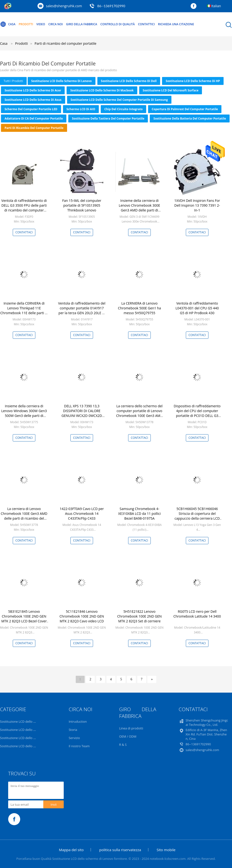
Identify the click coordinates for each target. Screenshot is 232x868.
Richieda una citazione (176, 24)
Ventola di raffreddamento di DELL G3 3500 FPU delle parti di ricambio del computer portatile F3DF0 (24, 208)
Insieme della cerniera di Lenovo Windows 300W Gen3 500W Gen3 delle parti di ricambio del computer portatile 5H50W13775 (24, 416)
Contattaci (24, 232)
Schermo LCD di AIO (81, 109)
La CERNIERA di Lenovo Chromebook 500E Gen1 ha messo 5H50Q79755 (140, 308)
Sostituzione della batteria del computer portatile (190, 118)
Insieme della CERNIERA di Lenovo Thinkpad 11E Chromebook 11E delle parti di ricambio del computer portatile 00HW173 (24, 313)
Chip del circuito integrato (123, 109)
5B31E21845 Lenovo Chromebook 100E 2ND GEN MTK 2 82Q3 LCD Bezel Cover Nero (24, 619)
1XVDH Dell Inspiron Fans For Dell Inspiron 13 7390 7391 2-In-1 (197, 205)
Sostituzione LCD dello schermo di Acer (33, 90)
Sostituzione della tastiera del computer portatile (108, 118)
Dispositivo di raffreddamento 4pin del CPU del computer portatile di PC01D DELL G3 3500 (197, 413)
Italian (216, 6)
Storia (73, 730)
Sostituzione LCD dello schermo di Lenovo (62, 81)
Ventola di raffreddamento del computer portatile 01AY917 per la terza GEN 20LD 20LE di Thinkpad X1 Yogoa (82, 310)
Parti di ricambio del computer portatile (66, 43)
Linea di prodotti (131, 728)
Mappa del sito (71, 850)
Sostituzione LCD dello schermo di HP (193, 81)
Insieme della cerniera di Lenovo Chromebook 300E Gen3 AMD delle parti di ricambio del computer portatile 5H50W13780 (139, 210)
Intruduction (78, 721)
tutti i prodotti (13, 81)
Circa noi (56, 24)
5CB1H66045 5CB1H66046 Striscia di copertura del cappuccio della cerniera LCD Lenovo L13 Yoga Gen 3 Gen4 (197, 516)
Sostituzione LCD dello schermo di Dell (129, 81)
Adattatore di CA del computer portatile (34, 118)
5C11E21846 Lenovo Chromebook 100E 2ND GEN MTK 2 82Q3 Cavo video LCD (82, 616)
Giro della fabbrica (82, 24)
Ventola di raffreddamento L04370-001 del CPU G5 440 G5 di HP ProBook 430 (197, 308)
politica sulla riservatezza (120, 850)
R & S (123, 745)
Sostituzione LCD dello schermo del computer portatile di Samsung (119, 100)
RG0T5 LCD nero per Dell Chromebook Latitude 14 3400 (197, 614)
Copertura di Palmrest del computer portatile (185, 109)
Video (41, 24)
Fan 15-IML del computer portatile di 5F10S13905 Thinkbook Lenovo (82, 205)
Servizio (74, 738)
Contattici (146, 24)
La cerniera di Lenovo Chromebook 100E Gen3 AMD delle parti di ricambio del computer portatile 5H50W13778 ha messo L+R (24, 518)
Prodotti (26, 24)
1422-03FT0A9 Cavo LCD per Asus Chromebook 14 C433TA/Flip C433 (82, 514)
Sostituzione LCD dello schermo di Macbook (102, 90)
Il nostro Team (79, 746)
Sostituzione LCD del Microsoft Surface (171, 90)
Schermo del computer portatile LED (31, 109)
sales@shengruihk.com (64, 6)
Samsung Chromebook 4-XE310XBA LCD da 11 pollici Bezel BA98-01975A (140, 514)
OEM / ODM (128, 736)
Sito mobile (166, 850)
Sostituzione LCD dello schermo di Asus (33, 100)
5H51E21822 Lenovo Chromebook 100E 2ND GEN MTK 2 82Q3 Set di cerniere (139, 616)
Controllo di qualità (118, 24)
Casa (8, 24)
